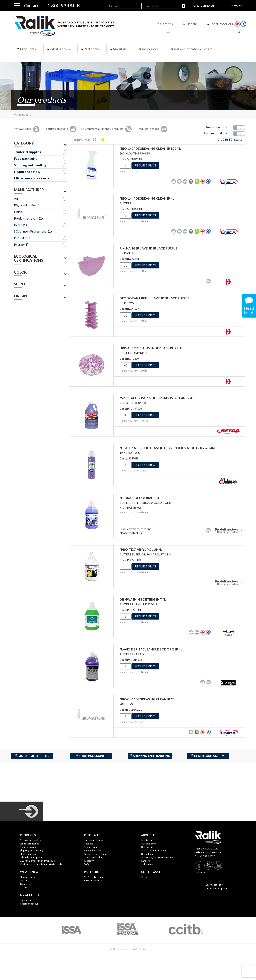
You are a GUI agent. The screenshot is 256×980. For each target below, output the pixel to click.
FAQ (86, 864)
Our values (147, 854)
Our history (147, 847)
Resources (150, 49)
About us (120, 49)
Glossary (89, 861)
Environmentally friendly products (38, 861)
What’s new (59, 49)
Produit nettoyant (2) (28, 218)
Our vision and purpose (153, 850)
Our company (148, 844)
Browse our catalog (30, 840)
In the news (147, 864)
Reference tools (93, 850)
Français (236, 5)
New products (27, 877)
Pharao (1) (21, 244)
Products (27, 49)
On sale (191, 24)
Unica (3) (20, 212)
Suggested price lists (95, 854)
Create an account (205, 5)
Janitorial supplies (27, 152)
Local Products (221, 24)
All (16, 198)
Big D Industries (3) (27, 205)
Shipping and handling (30, 165)
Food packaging (26, 158)
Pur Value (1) (23, 238)
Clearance (25, 884)
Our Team (146, 840)
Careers (166, 24)
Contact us (34, 5)
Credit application (93, 857)
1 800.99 (213, 852)
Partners (90, 49)
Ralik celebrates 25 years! (194, 49)
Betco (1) (20, 225)
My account (26, 900)
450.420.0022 (211, 849)
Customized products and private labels (41, 864)
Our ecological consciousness (157, 857)
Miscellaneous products (32, 178)
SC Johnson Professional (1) (33, 231)
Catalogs (89, 844)
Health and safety (27, 172)
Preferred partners (94, 877)
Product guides (92, 847)
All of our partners (94, 881)
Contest (24, 887)
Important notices (93, 840)
